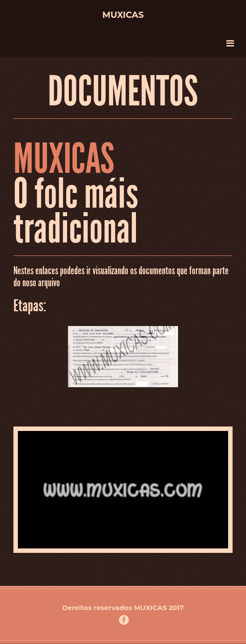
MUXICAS (151, 608)
